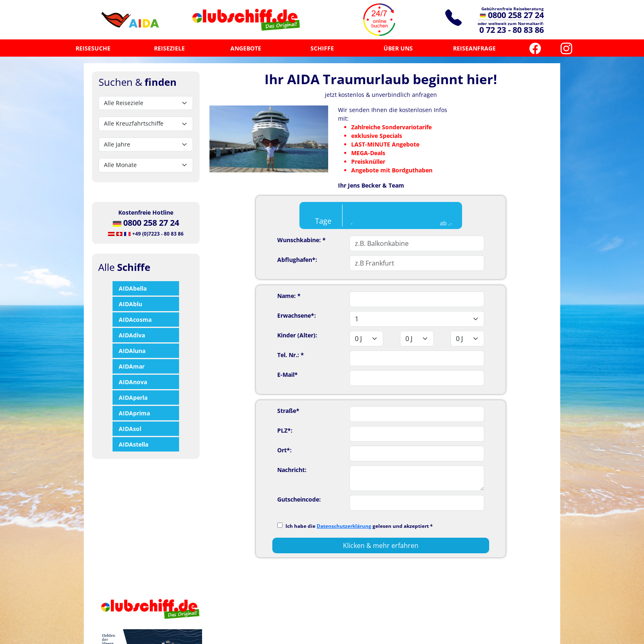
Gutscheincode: (299, 499)
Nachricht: (292, 470)
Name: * (289, 296)
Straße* (288, 411)
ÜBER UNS (398, 48)
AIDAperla (133, 398)
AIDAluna (132, 351)
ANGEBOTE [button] (246, 48)
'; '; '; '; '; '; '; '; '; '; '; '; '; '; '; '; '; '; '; (366, 339)
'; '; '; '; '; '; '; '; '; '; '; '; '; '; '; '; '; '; (417, 319)
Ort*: (284, 450)
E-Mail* (287, 375)
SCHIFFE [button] (322, 48)
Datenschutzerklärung (344, 526)
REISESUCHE (93, 48)
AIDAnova (133, 382)
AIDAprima (134, 413)
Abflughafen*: (297, 260)
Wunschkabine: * (301, 240)
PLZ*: (285, 430)
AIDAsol (130, 429)
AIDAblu (130, 304)
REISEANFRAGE (474, 48)
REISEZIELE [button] (169, 48)
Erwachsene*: (297, 315)
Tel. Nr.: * (291, 355)
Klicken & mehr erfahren (381, 545)
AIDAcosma (135, 320)
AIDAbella (133, 288)
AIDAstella (133, 444)
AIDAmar (132, 366)
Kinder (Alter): (297, 335)
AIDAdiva (132, 335)
